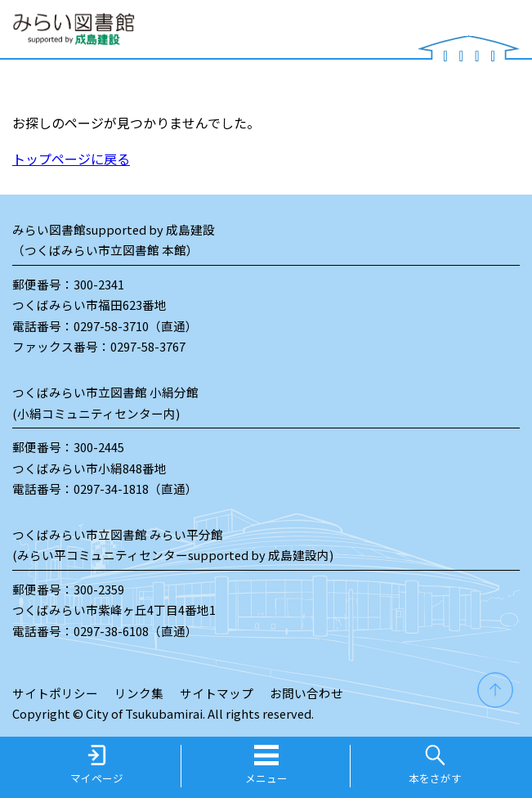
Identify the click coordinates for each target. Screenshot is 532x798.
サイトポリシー (55, 693)
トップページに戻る (71, 159)
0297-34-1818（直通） (136, 489)
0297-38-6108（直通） (136, 631)
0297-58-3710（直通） (136, 326)
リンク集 (139, 693)
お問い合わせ (306, 693)
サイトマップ (217, 693)
